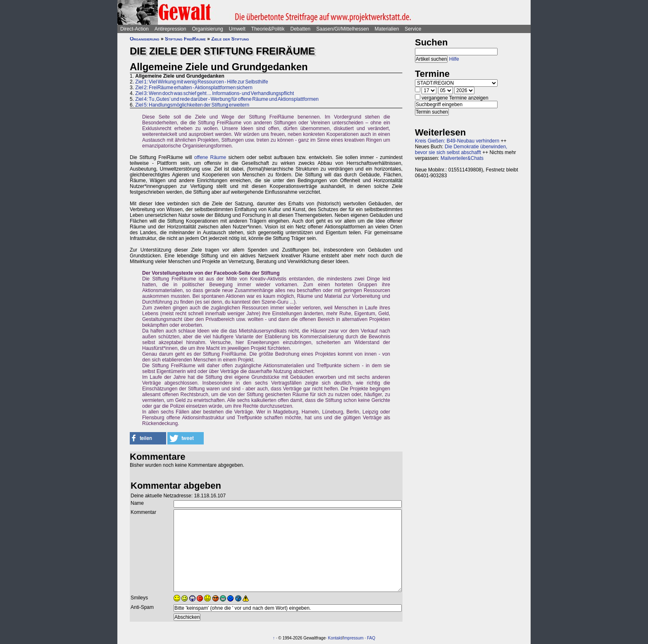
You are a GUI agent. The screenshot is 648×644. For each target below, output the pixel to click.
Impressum (353, 638)
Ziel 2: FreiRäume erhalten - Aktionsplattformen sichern (194, 88)
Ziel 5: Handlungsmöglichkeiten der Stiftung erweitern (192, 105)
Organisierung (207, 29)
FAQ (371, 638)
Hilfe (454, 59)
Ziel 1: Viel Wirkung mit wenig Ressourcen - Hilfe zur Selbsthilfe (201, 82)
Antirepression (170, 29)
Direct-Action (135, 29)
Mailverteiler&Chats (462, 158)
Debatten (301, 29)
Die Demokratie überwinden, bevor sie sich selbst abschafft (461, 150)
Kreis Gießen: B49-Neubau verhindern (457, 141)
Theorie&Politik (268, 29)
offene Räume (210, 157)
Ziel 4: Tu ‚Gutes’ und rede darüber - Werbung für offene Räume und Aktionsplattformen (227, 99)
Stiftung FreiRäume (185, 39)
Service (413, 29)
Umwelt (237, 29)
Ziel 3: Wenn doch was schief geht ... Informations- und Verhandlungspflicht (214, 93)
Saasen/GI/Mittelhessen (342, 29)
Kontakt (335, 638)
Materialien (387, 29)
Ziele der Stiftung (230, 39)
